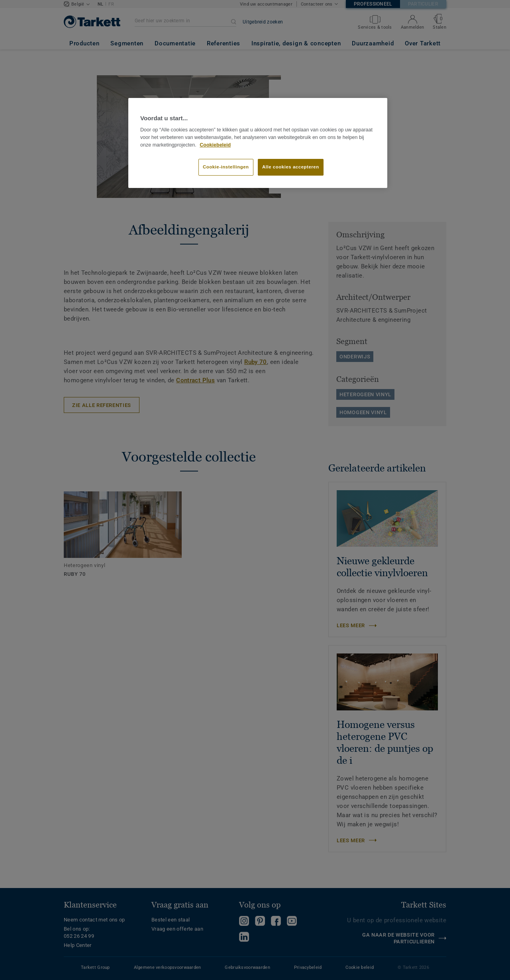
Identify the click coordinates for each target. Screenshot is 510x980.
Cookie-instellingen (226, 167)
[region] (258, 143)
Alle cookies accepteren (291, 167)
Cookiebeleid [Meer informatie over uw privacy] (215, 145)
